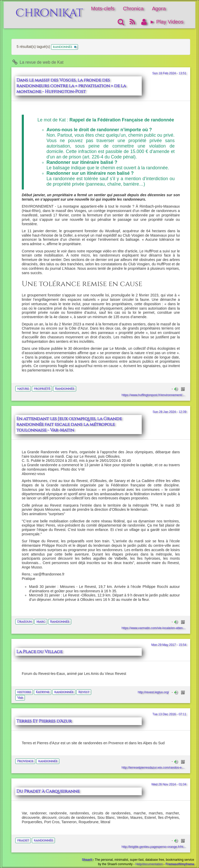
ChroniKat (49, 10)
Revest (84, 692)
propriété (42, 389)
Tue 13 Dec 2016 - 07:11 (169, 714)
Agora (159, 9)
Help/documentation (149, 864)
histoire (24, 692)
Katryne (43, 692)
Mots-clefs (103, 9)
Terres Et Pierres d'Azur (44, 721)
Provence (25, 761)
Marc (41, 622)
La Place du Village (39, 652)
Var (20, 698)
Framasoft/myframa (180, 864)
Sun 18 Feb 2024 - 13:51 (169, 73)
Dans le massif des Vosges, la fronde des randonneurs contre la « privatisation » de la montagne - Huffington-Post (71, 86)
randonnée (64, 692)
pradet (23, 840)
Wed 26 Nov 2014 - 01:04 (169, 784)
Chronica (133, 9)
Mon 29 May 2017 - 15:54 (169, 645)
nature (23, 389)
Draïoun (24, 622)
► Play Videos (166, 22)
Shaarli (87, 860)
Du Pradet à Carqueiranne (48, 791)
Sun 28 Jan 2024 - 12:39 (169, 412)
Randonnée (65, 389)
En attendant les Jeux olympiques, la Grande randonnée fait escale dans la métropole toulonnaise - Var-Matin (69, 425)
